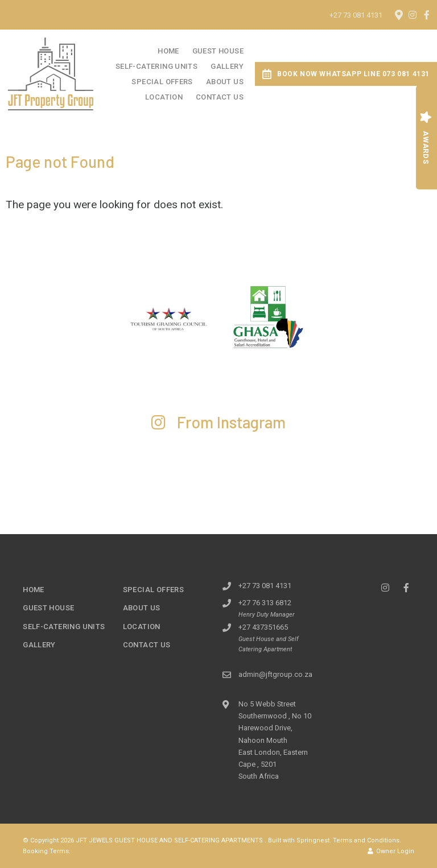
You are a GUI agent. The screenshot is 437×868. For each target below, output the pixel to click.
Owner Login (391, 851)
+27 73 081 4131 (356, 15)
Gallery (227, 66)
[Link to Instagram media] (55, 473)
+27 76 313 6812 (265, 603)
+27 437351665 (263, 627)
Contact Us (220, 97)
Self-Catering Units (156, 66)
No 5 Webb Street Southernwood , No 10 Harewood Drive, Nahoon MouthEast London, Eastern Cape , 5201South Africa (275, 740)
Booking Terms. (47, 851)
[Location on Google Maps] (398, 14)
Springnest (313, 840)
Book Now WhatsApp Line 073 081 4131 (346, 74)
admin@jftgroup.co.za (275, 674)
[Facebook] (427, 15)
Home (168, 51)
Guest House (218, 51)
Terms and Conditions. (367, 840)
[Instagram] (413, 15)
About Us (225, 82)
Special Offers (162, 82)
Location (164, 97)
